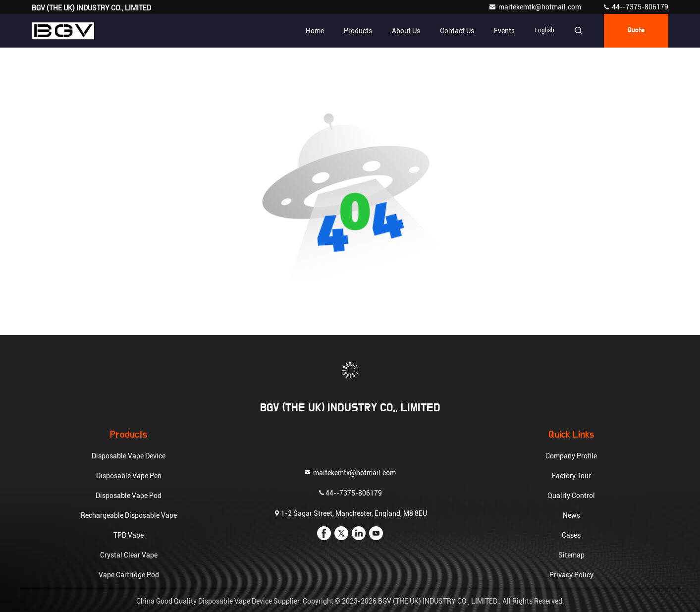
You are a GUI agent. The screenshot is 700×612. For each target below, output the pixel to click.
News (571, 515)
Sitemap (571, 555)
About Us (406, 31)
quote (636, 31)
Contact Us (457, 31)
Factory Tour (571, 476)
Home (315, 31)
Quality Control (571, 496)
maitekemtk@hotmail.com (536, 7)
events (504, 31)
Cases (571, 535)
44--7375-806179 (635, 7)
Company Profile (571, 456)
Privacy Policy (571, 575)
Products (358, 31)
